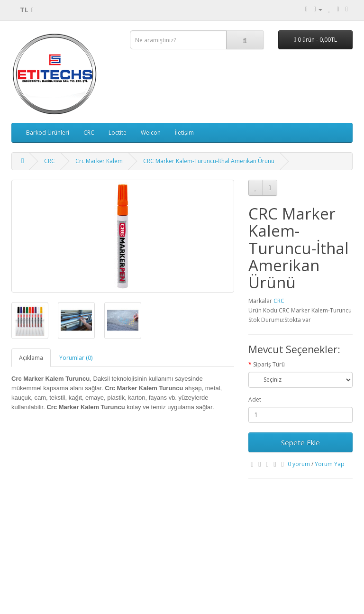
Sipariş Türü (269, 364)
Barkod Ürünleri (48, 133)
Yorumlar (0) (76, 358)
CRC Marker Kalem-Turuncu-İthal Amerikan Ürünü (209, 161)
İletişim (184, 133)
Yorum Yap (330, 464)
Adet (255, 399)
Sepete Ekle (300, 442)
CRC (89, 133)
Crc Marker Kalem (99, 161)
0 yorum (299, 464)
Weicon (151, 133)
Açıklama (31, 358)
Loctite (118, 133)
